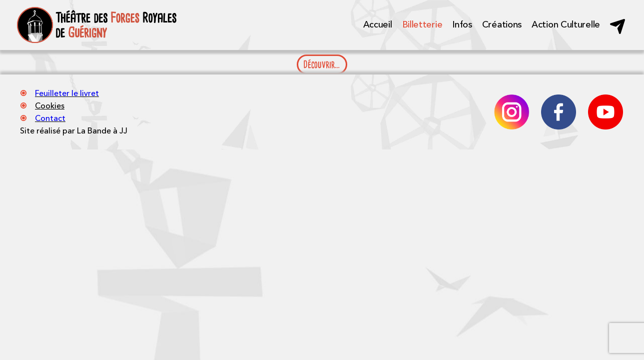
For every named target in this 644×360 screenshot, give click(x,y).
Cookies (50, 105)
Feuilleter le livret (67, 93)
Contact (50, 118)
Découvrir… (322, 64)
